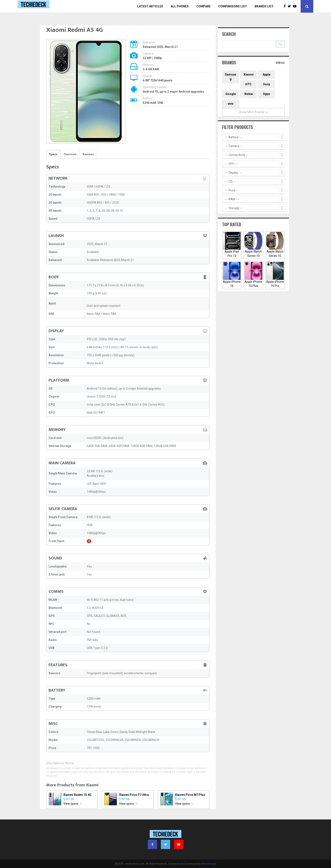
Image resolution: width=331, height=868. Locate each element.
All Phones (180, 6)
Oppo (267, 94)
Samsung (231, 77)
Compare (203, 6)
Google (231, 94)
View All (280, 63)
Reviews (88, 154)
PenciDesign (209, 864)
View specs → (73, 804)
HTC (248, 84)
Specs (53, 154)
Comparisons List (233, 6)
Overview (70, 154)
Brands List (264, 6)
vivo (231, 104)
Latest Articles (150, 6)
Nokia (249, 94)
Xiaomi (92, 785)
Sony (267, 84)
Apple (267, 74)
